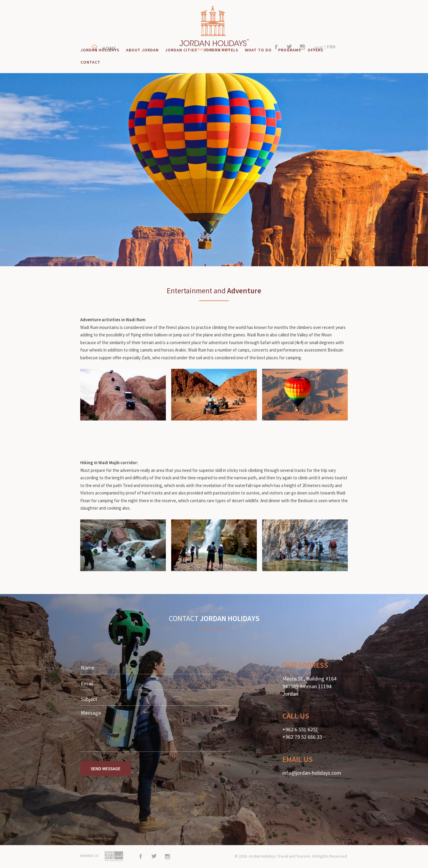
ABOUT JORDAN (142, 50)
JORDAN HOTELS (221, 50)
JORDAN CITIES (181, 50)
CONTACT (91, 62)
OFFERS (316, 50)
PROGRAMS (290, 50)
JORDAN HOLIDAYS (100, 50)
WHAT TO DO (258, 50)
